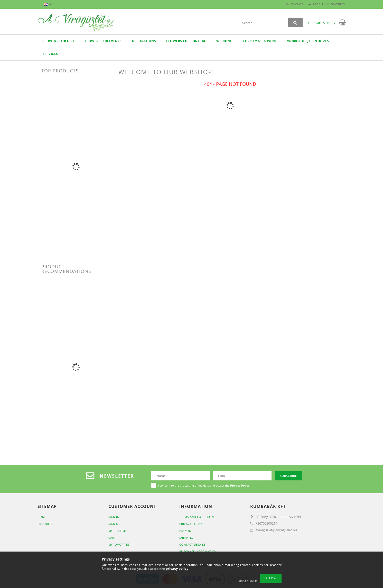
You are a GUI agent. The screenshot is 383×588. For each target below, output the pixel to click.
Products (45, 524)
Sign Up (114, 524)
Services (50, 54)
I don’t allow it (247, 581)
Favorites (335, 4)
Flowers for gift (59, 41)
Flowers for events (103, 41)
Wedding (225, 41)
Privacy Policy (191, 524)
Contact (285, 4)
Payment (186, 531)
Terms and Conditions (197, 517)
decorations (144, 41)
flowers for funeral (186, 41)
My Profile (117, 531)
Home (42, 517)
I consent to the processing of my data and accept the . (204, 485)
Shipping (186, 538)
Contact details (193, 544)
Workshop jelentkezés (308, 41)
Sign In (114, 517)
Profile (310, 4)
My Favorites (119, 544)
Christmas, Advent (260, 41)
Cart (112, 538)
